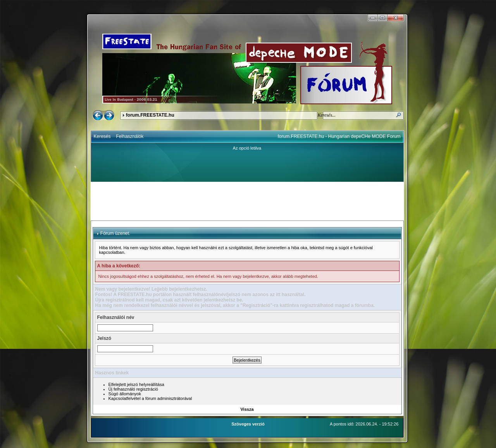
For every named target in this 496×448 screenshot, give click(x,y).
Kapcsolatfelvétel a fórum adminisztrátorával (150, 398)
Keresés (102, 136)
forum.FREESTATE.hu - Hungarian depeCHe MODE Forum (339, 136)
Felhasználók (130, 136)
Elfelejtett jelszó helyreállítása (136, 384)
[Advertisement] (247, 201)
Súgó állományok (125, 394)
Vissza (247, 409)
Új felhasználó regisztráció (133, 389)
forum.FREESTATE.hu (150, 115)
